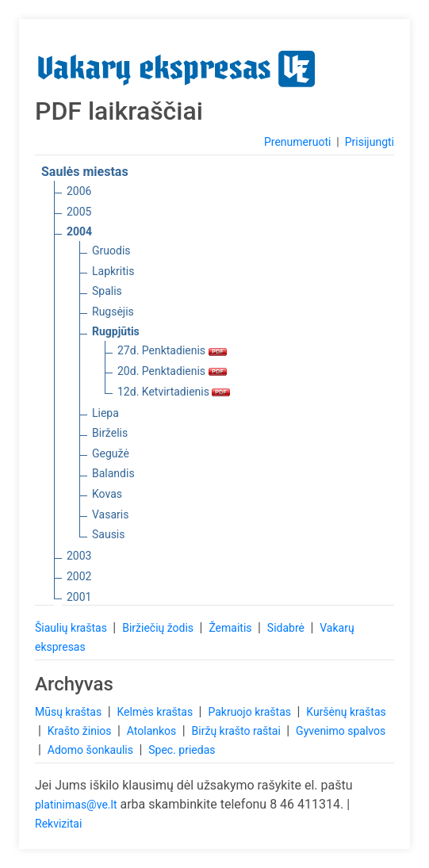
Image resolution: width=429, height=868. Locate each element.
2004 (79, 231)
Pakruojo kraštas (251, 712)
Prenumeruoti (297, 142)
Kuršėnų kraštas (346, 712)
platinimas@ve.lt (76, 805)
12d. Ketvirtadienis (174, 392)
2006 (79, 191)
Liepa (105, 413)
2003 (79, 556)
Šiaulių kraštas (72, 628)
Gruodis (111, 250)
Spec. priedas (182, 750)
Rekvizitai (58, 824)
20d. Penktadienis (172, 371)
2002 (79, 576)
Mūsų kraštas (70, 712)
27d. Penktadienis (172, 350)
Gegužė (111, 453)
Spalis (107, 291)
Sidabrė (287, 628)
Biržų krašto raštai (238, 731)
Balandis (113, 473)
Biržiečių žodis (159, 628)
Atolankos (153, 731)
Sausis (109, 534)
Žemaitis (232, 628)
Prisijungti (370, 142)
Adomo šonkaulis (92, 750)
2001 (79, 597)
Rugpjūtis (116, 331)
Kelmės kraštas (156, 712)
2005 (79, 212)
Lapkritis (113, 271)
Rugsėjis (113, 312)
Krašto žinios (81, 731)
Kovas (107, 494)
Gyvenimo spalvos (341, 731)
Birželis (110, 433)
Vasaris (110, 514)
